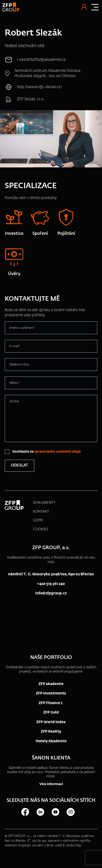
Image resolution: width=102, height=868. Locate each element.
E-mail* (15, 346)
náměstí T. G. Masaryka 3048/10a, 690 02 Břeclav (51, 574)
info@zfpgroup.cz (51, 593)
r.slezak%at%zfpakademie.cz (41, 60)
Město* (15, 383)
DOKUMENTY (44, 503)
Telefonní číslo (19, 365)
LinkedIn (40, 812)
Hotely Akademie (51, 741)
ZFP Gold (51, 712)
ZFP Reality (51, 732)
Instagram (70, 812)
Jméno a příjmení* (22, 328)
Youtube (55, 812)
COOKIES (41, 529)
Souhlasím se (47, 452)
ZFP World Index (51, 722)
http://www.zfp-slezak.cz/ (39, 87)
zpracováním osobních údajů (57, 452)
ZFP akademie (51, 684)
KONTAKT (41, 512)
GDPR (38, 520)
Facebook (25, 812)
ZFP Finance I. (51, 703)
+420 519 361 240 (51, 584)
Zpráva (14, 401)
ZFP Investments (51, 693)
